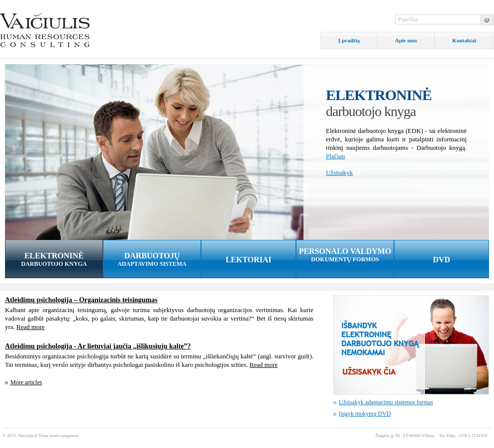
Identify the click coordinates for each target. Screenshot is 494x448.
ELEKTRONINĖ (54, 260)
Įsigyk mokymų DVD (365, 414)
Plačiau (335, 156)
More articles (26, 382)
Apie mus (406, 40)
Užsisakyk (339, 172)
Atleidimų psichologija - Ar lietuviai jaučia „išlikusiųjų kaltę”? (98, 346)
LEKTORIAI (248, 260)
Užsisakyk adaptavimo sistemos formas (386, 402)
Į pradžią (349, 40)
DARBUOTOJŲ (152, 260)
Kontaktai (464, 40)
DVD (442, 260)
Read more (31, 327)
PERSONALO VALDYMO (345, 255)
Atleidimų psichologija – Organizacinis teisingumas (81, 300)
